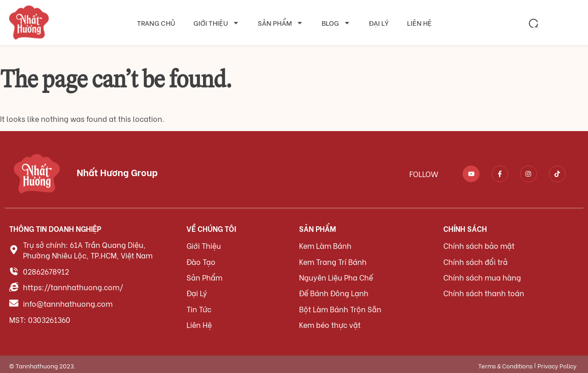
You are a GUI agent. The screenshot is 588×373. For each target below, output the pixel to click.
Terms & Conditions (505, 363)
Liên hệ (419, 23)
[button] (534, 23)
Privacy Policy (557, 363)
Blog (336, 23)
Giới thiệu (216, 23)
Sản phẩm (280, 23)
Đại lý (379, 23)
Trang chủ (156, 23)
